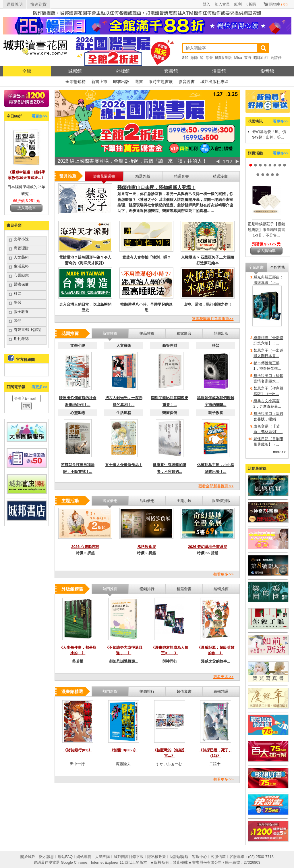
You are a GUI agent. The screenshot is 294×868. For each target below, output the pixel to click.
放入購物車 (27, 208)
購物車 (278, 4)
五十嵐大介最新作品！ (124, 465)
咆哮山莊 (261, 58)
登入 (206, 4)
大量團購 (102, 857)
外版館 (123, 71)
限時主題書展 (161, 82)
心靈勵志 (21, 275)
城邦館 (75, 71)
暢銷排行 (147, 691)
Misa (238, 58)
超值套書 (184, 691)
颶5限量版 (224, 58)
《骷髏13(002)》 (124, 750)
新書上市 (99, 82)
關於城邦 (28, 857)
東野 (248, 58)
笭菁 (209, 58)
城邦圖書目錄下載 (129, 857)
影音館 (267, 71)
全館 (27, 71)
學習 (18, 302)
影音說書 (187, 82)
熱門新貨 (110, 691)
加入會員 (222, 4)
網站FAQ (65, 857)
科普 (18, 293)
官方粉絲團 (25, 360)
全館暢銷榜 (76, 82)
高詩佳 (276, 58)
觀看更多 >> (224, 574)
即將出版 (121, 82)
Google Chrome (74, 862)
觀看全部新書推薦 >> (216, 486)
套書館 (171, 71)
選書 (139, 82)
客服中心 (200, 857)
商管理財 (21, 248)
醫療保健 (21, 284)
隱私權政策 (157, 857)
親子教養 (21, 312)
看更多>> (39, 116)
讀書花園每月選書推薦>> (213, 319)
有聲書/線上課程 (27, 330)
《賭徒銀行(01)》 (78, 750)
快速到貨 (38, 4)
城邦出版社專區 (214, 82)
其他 (18, 321)
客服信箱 (218, 857)
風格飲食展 (147, 547)
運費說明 (15, 4)
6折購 (251, 4)
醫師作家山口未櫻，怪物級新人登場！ (156, 187)
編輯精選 (221, 691)
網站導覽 (84, 857)
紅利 (238, 4)
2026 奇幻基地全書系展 (208, 547)
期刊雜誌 (21, 339)
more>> (280, 452)
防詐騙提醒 (179, 857)
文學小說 (21, 239)
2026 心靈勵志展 (85, 547)
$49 (185, 58)
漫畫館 (219, 71)
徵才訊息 (47, 857)
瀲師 (194, 58)
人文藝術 (21, 257)
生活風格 (21, 266)
